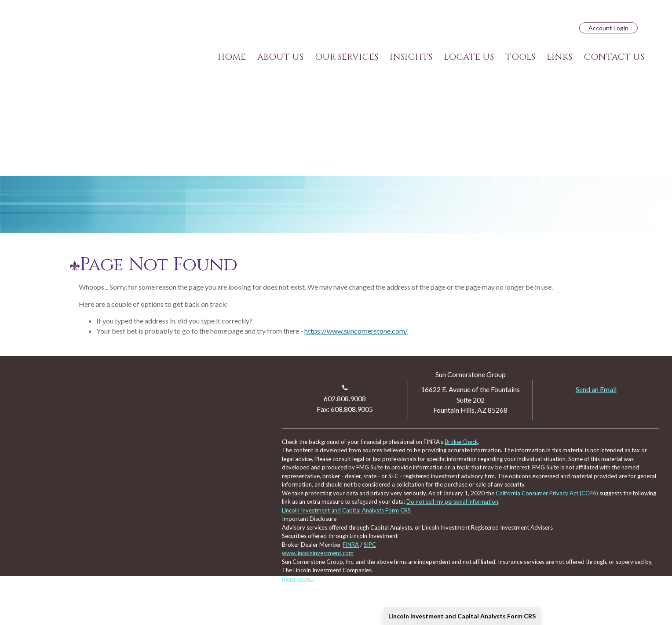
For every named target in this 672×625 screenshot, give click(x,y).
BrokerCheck (461, 442)
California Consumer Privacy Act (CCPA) (547, 493)
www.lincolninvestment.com (318, 553)
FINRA (351, 545)
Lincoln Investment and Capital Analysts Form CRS (462, 616)
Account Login (608, 28)
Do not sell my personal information (452, 501)
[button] (280, 57)
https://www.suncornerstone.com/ (356, 331)
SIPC (370, 545)
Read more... (298, 579)
